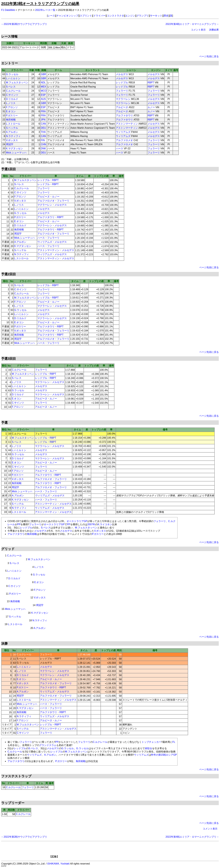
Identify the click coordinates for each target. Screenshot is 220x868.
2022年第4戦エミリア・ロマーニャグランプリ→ (192, 24)
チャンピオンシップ (67, 16)
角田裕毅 (11, 120)
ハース (119, 148)
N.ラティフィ (13, 136)
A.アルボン (12, 132)
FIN (43, 140)
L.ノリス (11, 103)
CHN (43, 144)
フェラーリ (122, 91)
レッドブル (122, 83)
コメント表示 (198, 30)
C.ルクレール (13, 91)
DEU (43, 128)
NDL (43, 83)
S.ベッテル (12, 128)
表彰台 (148, 748)
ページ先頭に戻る (209, 56)
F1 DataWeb (8, 10)
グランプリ (143, 16)
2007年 (91, 524)
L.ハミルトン (13, 78)
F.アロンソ (12, 107)
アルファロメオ (124, 140)
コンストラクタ (116, 16)
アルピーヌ (122, 107)
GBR (43, 74)
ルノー (151, 107)
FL (174, 742)
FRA (43, 111)
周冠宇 (10, 144)
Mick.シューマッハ (16, 153)
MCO (44, 91)
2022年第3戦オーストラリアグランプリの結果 (40, 4)
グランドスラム (48, 745)
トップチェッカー (151, 742)
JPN (43, 120)
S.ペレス (11, 87)
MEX (43, 87)
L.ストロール (13, 124)
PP (19, 524)
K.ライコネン (105, 524)
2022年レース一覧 (45, 10)
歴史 (166, 16)
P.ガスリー (12, 116)
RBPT (151, 83)
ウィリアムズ (123, 132)
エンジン (130, 16)
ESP (43, 95)
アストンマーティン (127, 124)
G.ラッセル (12, 74)
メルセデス (122, 74)
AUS (43, 99)
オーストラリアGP (77, 521)
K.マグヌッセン (14, 148)
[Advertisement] (115, 851)
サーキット (156, 16)
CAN (43, 124)
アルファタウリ (124, 116)
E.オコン (11, 111)
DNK (43, 148)
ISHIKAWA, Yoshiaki (58, 864)
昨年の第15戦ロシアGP (164, 755)
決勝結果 (214, 30)
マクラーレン (123, 99)
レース (51, 16)
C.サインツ (12, 95)
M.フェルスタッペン (17, 83)
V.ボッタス (12, 140)
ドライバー (99, 16)
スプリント (86, 16)
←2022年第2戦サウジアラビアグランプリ (24, 24)
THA (43, 132)
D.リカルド (12, 99)
